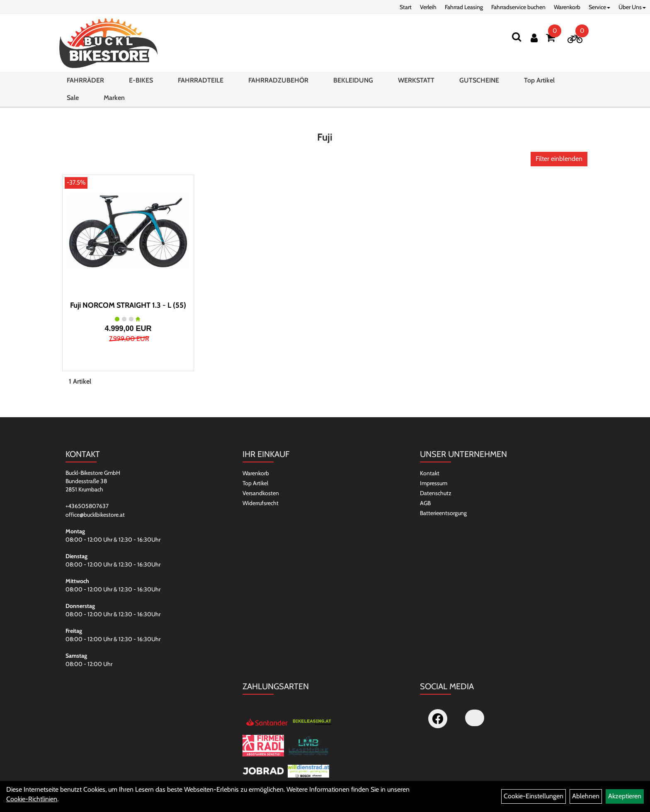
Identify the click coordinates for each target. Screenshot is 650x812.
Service (599, 7)
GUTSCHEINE (479, 80)
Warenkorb (567, 7)
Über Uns (632, 7)
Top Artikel (539, 80)
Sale (73, 98)
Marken (114, 98)
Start (406, 7)
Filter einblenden (559, 159)
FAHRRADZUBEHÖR (278, 80)
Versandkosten (261, 493)
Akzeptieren (625, 796)
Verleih (428, 7)
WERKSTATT (416, 80)
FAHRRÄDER (85, 80)
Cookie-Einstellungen (534, 796)
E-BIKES (141, 80)
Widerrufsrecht (261, 503)
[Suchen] (517, 37)
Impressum (434, 483)
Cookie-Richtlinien (32, 799)
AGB (425, 503)
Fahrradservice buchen (518, 7)
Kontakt (430, 473)
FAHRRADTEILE (201, 80)
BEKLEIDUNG (353, 80)
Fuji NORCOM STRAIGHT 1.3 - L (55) (128, 305)
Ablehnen (586, 796)
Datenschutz (436, 493)
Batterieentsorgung (443, 513)
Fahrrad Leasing (464, 7)
